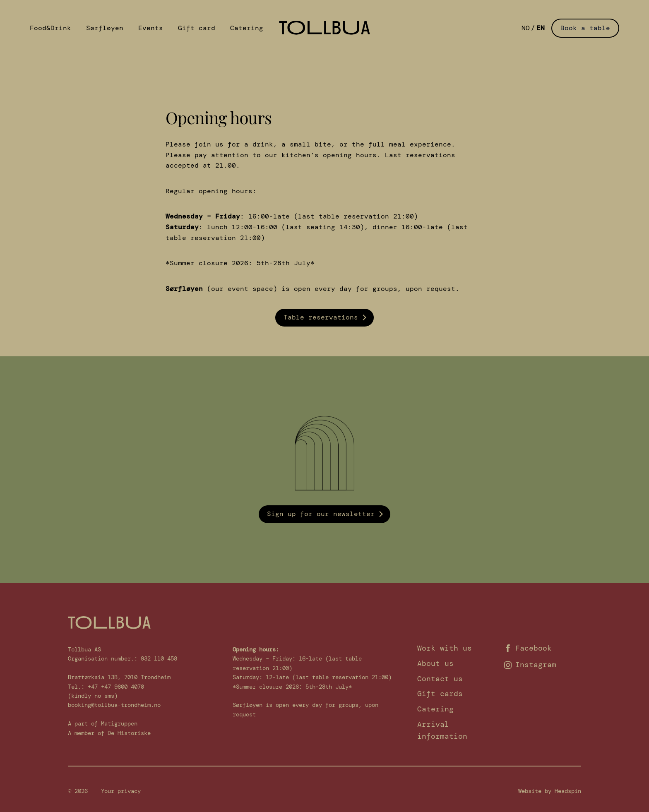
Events (151, 28)
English (541, 28)
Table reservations (321, 317)
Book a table (585, 28)
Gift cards (440, 694)
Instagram (530, 665)
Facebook (528, 648)
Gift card (197, 28)
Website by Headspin (550, 791)
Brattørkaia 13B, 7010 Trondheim (119, 677)
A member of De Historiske (109, 733)
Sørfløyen (105, 28)
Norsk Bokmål (526, 28)
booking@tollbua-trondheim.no (114, 705)
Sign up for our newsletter (321, 514)
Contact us (440, 679)
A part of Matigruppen (103, 723)
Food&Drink (50, 28)
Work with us (445, 648)
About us (435, 663)
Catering (247, 28)
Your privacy (121, 791)
